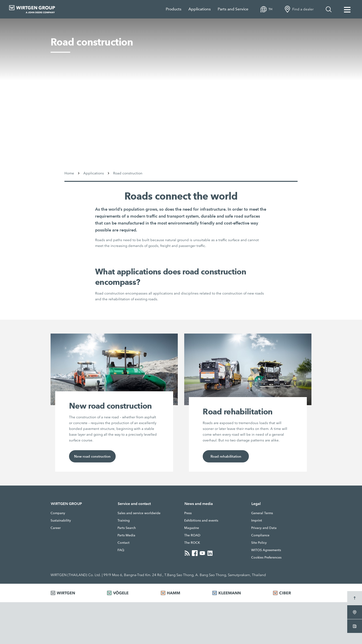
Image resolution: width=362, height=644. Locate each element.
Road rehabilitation (226, 456)
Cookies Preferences (266, 557)
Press (188, 513)
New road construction (92, 456)
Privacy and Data (264, 528)
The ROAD (192, 535)
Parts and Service (233, 9)
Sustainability (61, 520)
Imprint (257, 520)
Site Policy (259, 543)
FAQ (121, 550)
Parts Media (126, 535)
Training (124, 520)
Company (58, 513)
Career (56, 528)
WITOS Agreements (266, 550)
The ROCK (192, 543)
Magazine (192, 528)
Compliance (260, 535)
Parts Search (127, 528)
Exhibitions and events (201, 520)
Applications (200, 9)
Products (174, 9)
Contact (124, 543)
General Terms (262, 513)
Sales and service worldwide (139, 513)
